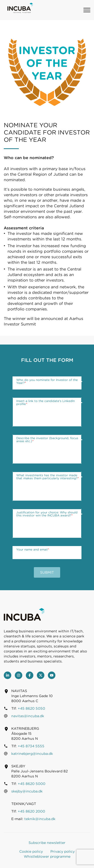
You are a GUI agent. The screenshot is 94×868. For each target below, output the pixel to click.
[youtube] (52, 675)
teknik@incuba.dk (40, 819)
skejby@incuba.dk (27, 791)
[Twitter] (41, 675)
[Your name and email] (47, 553)
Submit (47, 572)
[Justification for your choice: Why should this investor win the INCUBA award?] (47, 523)
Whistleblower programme (47, 856)
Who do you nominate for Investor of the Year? (47, 381)
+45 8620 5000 (32, 784)
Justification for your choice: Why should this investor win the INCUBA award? (47, 514)
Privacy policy (63, 851)
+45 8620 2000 (31, 811)
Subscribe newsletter (47, 843)
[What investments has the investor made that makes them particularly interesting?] (47, 486)
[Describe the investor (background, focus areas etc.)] (47, 449)
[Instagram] (19, 675)
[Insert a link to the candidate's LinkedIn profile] (47, 412)
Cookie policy (31, 851)
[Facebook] (30, 675)
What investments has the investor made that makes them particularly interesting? (48, 477)
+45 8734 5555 (31, 746)
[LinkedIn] (8, 675)
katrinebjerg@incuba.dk (32, 754)
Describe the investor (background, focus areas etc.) (47, 440)
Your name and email (33, 550)
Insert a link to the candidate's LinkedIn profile (45, 403)
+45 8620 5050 (31, 708)
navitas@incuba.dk (28, 716)
